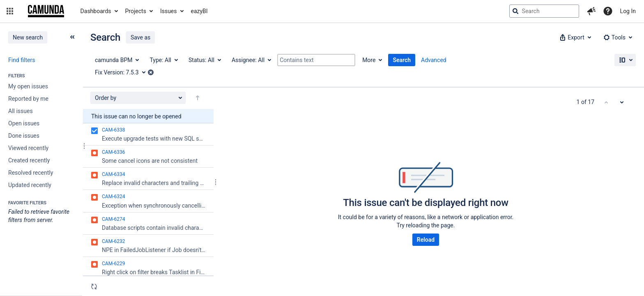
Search (402, 60)
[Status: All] (204, 60)
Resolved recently (31, 173)
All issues (21, 111)
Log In (628, 11)
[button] (10, 11)
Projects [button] (136, 11)
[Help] (608, 11)
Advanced (434, 60)
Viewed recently (28, 148)
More (369, 60)
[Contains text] (316, 60)
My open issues (28, 86)
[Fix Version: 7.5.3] (123, 72)
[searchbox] (544, 11)
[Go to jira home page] (46, 11)
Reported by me (28, 99)
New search (28, 37)
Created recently (29, 160)
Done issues (24, 136)
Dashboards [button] (96, 11)
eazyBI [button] (199, 11)
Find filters (22, 60)
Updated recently (30, 185)
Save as (140, 37)
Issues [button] (169, 11)
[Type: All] (163, 60)
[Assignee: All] (251, 60)
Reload (426, 240)
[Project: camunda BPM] (116, 60)
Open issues (24, 123)
